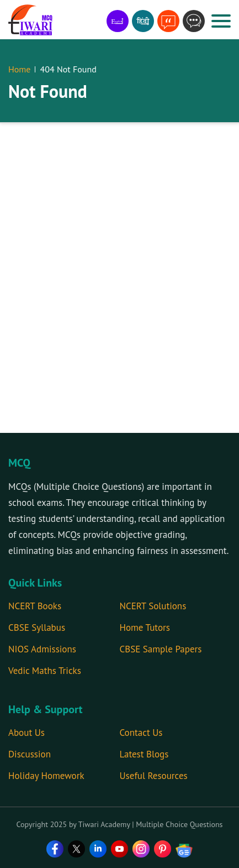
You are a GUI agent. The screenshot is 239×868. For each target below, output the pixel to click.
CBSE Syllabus (37, 628)
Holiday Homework (46, 776)
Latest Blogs (144, 754)
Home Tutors (145, 628)
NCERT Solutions (153, 606)
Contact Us (141, 733)
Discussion (30, 754)
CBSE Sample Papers (161, 649)
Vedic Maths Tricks (45, 671)
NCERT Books (35, 606)
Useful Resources (154, 776)
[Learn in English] (118, 21)
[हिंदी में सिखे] (143, 21)
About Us (26, 733)
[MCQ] (30, 20)
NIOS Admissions (42, 649)
